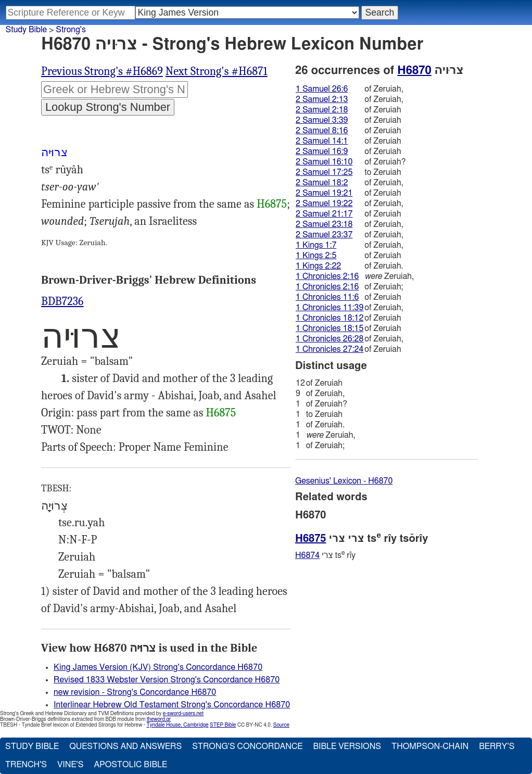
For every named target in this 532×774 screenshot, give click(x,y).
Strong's (71, 30)
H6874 (307, 555)
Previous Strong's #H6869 (102, 71)
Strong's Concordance (247, 746)
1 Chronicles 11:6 (327, 297)
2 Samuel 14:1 (322, 141)
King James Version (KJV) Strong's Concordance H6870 (158, 667)
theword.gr (159, 719)
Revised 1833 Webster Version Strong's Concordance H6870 (167, 680)
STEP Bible (223, 725)
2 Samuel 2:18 (322, 110)
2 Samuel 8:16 (322, 131)
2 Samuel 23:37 (324, 235)
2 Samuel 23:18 (324, 224)
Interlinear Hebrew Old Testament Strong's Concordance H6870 (172, 705)
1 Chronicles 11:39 (330, 308)
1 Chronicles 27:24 (330, 349)
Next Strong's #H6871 (217, 71)
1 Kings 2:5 (316, 256)
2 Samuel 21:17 (324, 214)
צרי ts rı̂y (325, 555)
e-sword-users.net (183, 714)
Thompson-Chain (430, 746)
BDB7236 (62, 301)
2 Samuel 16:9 (322, 151)
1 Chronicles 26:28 (330, 339)
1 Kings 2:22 (318, 266)
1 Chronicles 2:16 (327, 276)
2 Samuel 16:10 (324, 162)
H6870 (414, 70)
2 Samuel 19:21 (324, 193)
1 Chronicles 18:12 (330, 318)
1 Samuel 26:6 (322, 89)
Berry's (497, 746)
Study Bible (26, 30)
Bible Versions (347, 746)
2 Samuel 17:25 (324, 172)
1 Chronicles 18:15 (330, 328)
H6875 (272, 204)
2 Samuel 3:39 (322, 120)
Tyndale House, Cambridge (177, 725)
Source (281, 725)
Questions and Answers (125, 746)
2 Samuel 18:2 (322, 183)
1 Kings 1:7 (316, 245)
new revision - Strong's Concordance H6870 (135, 692)
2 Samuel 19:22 (324, 204)
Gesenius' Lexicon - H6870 (344, 481)
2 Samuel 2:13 (322, 99)
